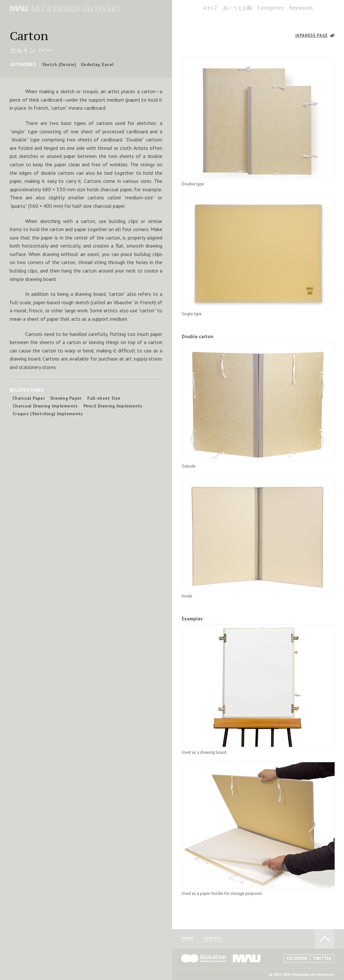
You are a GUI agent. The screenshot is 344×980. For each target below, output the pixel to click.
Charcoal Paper (29, 398)
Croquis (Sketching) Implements (48, 414)
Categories (271, 8)
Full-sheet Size (104, 398)
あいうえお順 (237, 8)
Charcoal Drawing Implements (45, 406)
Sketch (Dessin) (59, 64)
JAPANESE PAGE (312, 35)
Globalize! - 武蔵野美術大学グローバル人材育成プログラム (204, 958)
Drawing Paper (66, 398)
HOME (188, 938)
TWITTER (322, 958)
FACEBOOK (297, 958)
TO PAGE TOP (325, 939)
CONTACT (212, 938)
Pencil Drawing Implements (113, 406)
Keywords (301, 8)
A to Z (210, 8)
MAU (247, 958)
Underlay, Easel (97, 64)
